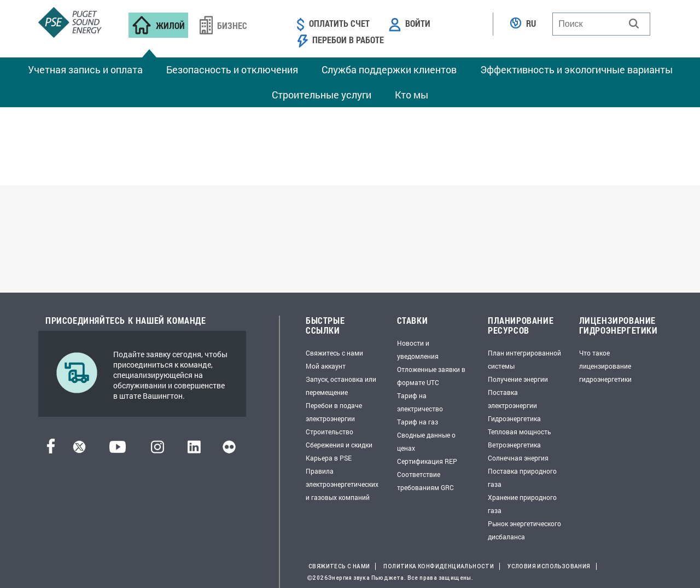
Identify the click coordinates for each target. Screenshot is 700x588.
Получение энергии (518, 379)
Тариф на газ (418, 422)
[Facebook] (51, 450)
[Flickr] (229, 450)
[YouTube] (118, 450)
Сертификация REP (427, 461)
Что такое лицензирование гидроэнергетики (605, 366)
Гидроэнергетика (514, 418)
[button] (634, 24)
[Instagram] (157, 450)
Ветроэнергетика (514, 445)
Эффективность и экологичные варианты (576, 69)
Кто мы (412, 95)
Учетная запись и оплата (85, 69)
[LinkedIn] (194, 450)
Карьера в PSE (329, 458)
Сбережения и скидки (339, 445)
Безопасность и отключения (232, 69)
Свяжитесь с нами (334, 353)
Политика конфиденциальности (439, 566)
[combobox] (601, 24)
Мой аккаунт (326, 366)
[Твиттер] (79, 450)
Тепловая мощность (520, 432)
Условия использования (549, 566)
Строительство (329, 432)
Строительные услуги (322, 95)
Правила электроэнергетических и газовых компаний (342, 484)
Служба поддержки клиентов (389, 69)
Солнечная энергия (518, 458)
